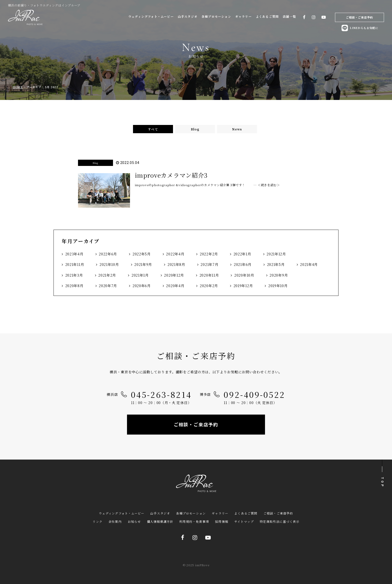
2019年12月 (243, 286)
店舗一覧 (289, 16)
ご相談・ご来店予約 (360, 17)
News (237, 129)
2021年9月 (143, 264)
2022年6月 (108, 254)
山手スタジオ (188, 16)
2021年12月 (276, 254)
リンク (97, 521)
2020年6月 (142, 286)
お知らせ (134, 521)
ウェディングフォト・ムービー (151, 16)
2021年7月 (209, 264)
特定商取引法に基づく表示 (279, 521)
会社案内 (115, 521)
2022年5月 (142, 254)
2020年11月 (209, 275)
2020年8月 (74, 286)
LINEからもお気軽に (359, 28)
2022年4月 (175, 254)
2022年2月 (209, 254)
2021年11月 (75, 264)
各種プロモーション (216, 16)
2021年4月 (309, 264)
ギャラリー (243, 16)
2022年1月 (242, 254)
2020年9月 (279, 275)
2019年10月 (278, 286)
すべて (153, 129)
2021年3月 (74, 275)
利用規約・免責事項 (194, 521)
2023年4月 (74, 254)
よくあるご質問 (267, 16)
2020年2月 (209, 286)
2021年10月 (109, 264)
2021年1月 (140, 275)
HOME (18, 87)
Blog (195, 129)
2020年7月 (108, 286)
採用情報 (222, 521)
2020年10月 (244, 275)
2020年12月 (174, 275)
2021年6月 (243, 264)
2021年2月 (107, 275)
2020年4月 (175, 286)
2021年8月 (176, 264)
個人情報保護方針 (160, 521)
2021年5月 (276, 264)
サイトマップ (244, 521)
